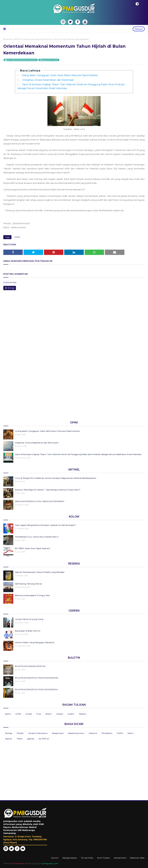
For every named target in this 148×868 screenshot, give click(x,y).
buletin (71, 714)
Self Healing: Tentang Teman (29, 584)
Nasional (93, 733)
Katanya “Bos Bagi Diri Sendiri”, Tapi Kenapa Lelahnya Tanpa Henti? (48, 490)
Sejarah (9, 739)
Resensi (82, 714)
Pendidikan (107, 733)
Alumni (55, 858)
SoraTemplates (18, 863)
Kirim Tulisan (104, 858)
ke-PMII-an (44, 739)
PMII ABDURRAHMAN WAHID (21, 60)
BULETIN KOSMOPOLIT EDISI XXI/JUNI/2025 (37, 678)
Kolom (49, 714)
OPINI (16, 39)
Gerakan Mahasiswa (38, 733)
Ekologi (9, 733)
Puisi (39, 714)
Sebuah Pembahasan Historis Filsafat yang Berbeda (40, 572)
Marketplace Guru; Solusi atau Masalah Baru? (37, 537)
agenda (31, 739)
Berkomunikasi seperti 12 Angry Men (32, 595)
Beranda (7, 39)
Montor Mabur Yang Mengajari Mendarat (35, 642)
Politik (120, 733)
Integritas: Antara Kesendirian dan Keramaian (48, 80)
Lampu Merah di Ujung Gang (29, 619)
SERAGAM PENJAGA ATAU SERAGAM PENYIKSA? (40, 501)
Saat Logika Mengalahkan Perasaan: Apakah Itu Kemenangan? (45, 525)
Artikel (29, 714)
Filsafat (20, 733)
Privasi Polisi (87, 858)
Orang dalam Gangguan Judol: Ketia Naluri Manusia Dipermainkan (60, 75)
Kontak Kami (120, 858)
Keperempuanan (76, 733)
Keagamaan (58, 733)
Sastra (130, 733)
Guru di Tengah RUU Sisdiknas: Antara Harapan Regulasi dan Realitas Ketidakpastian (56, 478)
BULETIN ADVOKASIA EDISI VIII (30, 666)
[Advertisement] (74, 392)
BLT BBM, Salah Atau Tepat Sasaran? (33, 548)
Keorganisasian (70, 858)
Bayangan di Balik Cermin (28, 631)
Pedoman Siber (137, 858)
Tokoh (20, 739)
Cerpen (60, 714)
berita (8, 714)
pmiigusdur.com (50, 863)
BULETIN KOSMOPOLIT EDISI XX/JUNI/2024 (36, 689)
